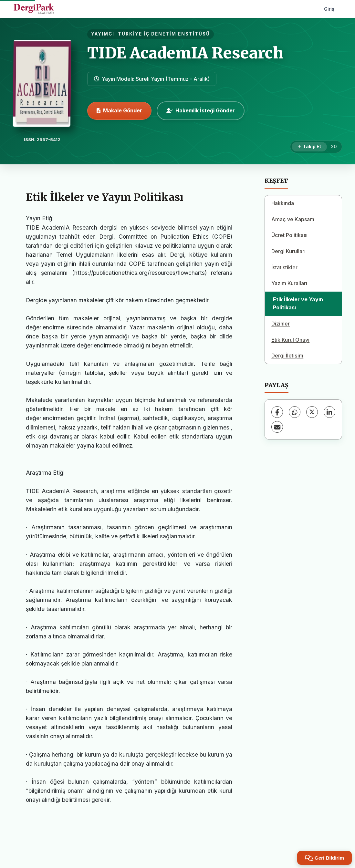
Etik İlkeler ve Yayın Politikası (298, 304)
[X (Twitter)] (312, 412)
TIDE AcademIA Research (185, 53)
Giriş (329, 9)
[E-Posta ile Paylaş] (277, 427)
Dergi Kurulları (288, 251)
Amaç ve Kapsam (293, 219)
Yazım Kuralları (289, 283)
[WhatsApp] (295, 412)
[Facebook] (277, 412)
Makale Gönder (119, 110)
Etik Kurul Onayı (290, 340)
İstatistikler (284, 267)
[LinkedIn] (329, 412)
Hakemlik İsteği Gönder (201, 110)
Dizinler (281, 324)
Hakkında (283, 203)
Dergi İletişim (287, 356)
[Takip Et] (309, 147)
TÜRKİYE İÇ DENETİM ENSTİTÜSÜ (164, 34)
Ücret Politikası (289, 235)
